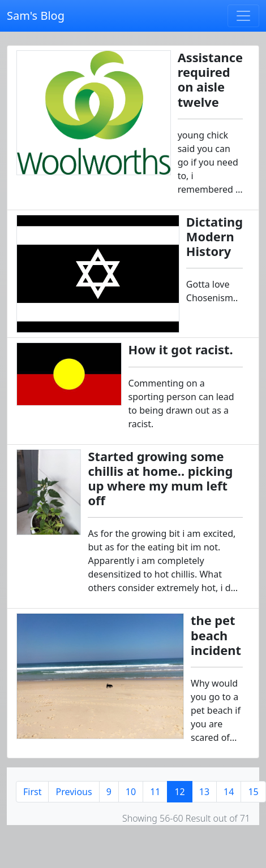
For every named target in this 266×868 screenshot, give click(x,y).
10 (131, 792)
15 (253, 792)
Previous (74, 792)
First (32, 792)
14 (229, 792)
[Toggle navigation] (243, 16)
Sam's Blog (36, 16)
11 (155, 792)
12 (179, 792)
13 (204, 792)
